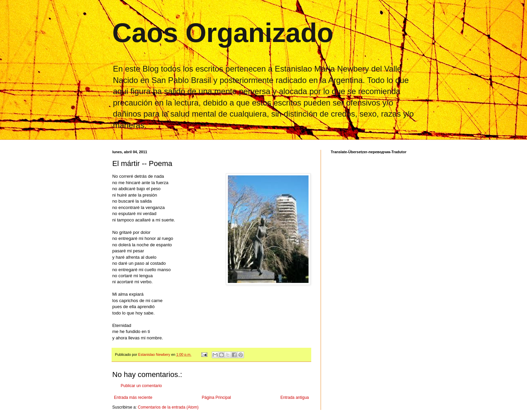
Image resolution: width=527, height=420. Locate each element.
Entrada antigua (295, 397)
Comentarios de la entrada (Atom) (168, 407)
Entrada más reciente (133, 397)
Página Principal (216, 397)
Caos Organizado (223, 33)
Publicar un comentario (141, 386)
